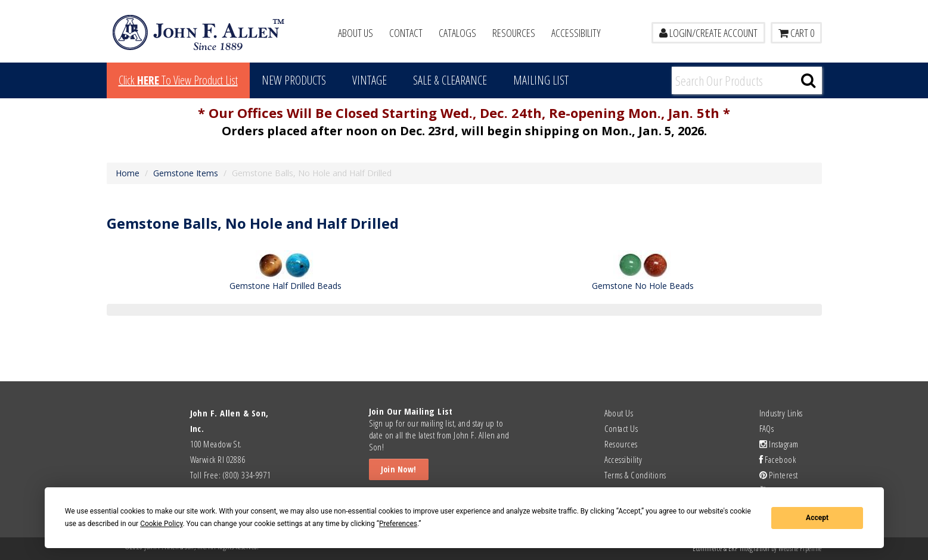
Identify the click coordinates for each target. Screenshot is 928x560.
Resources (514, 33)
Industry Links (781, 413)
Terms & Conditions (635, 475)
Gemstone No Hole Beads (643, 286)
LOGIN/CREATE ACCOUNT (708, 33)
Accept (817, 518)
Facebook (778, 459)
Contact (406, 33)
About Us (356, 33)
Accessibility (576, 33)
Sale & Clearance (450, 80)
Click (178, 80)
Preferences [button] (398, 524)
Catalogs (457, 33)
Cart (796, 33)
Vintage (370, 80)
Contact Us (621, 428)
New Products (294, 80)
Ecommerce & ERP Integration (731, 548)
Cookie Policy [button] (161, 524)
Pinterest (779, 475)
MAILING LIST (541, 80)
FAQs (767, 428)
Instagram (779, 444)
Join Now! (399, 469)
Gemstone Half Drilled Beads (285, 286)
